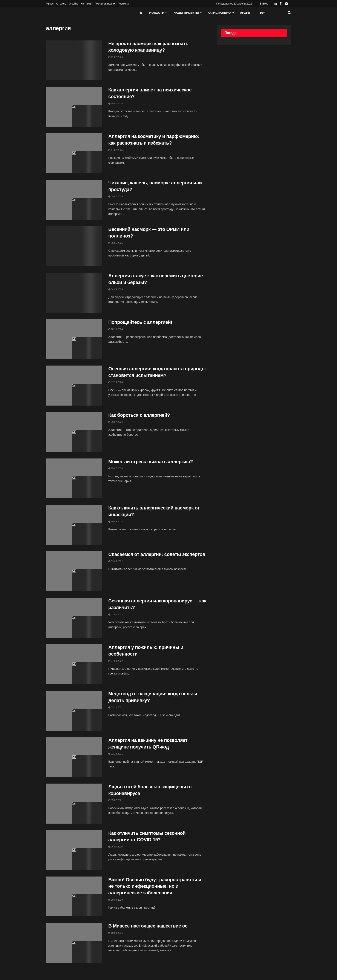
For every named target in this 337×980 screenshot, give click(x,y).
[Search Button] (289, 13)
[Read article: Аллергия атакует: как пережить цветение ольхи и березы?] (74, 293)
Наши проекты (186, 13)
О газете (61, 4)
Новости (157, 13)
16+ (262, 13)
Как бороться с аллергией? (139, 415)
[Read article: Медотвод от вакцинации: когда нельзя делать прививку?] (74, 711)
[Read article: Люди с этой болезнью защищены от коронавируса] (74, 804)
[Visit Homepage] (78, 13)
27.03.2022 (116, 661)
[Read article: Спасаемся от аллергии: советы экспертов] (74, 571)
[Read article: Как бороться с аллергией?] (74, 432)
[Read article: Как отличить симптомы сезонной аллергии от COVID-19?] (74, 850)
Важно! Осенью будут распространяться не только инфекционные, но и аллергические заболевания (155, 886)
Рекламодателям (105, 4)
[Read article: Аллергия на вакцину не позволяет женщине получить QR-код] (74, 757)
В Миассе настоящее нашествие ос (148, 926)
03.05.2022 (116, 561)
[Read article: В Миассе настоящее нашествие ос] (74, 943)
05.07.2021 (116, 800)
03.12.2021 (116, 707)
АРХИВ (245, 13)
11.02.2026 (116, 57)
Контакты (86, 4)
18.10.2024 (116, 329)
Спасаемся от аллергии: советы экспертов (157, 554)
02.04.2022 (116, 614)
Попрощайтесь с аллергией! (140, 322)
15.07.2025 (116, 103)
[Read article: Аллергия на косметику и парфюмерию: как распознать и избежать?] (74, 153)
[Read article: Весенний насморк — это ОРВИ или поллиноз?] (74, 246)
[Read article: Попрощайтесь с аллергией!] (74, 339)
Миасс (50, 4)
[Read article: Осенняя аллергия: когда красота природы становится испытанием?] (74, 386)
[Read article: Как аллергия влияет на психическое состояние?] (74, 107)
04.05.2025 (116, 289)
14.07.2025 (116, 150)
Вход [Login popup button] (264, 4)
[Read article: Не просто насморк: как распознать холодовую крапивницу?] (74, 60)
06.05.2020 (116, 847)
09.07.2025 (116, 196)
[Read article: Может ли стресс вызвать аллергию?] (74, 478)
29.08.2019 (116, 900)
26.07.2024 (116, 422)
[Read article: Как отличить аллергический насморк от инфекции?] (74, 525)
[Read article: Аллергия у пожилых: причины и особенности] (74, 664)
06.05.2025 (116, 243)
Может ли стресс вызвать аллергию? (151, 462)
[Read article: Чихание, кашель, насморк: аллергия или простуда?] (74, 200)
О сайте (74, 4)
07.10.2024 (116, 382)
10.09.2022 (116, 522)
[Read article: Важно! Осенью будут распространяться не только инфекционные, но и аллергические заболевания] (74, 897)
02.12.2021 (116, 754)
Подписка (123, 4)
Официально (219, 13)
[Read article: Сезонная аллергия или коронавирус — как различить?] (74, 618)
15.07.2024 (116, 468)
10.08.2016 (116, 933)
